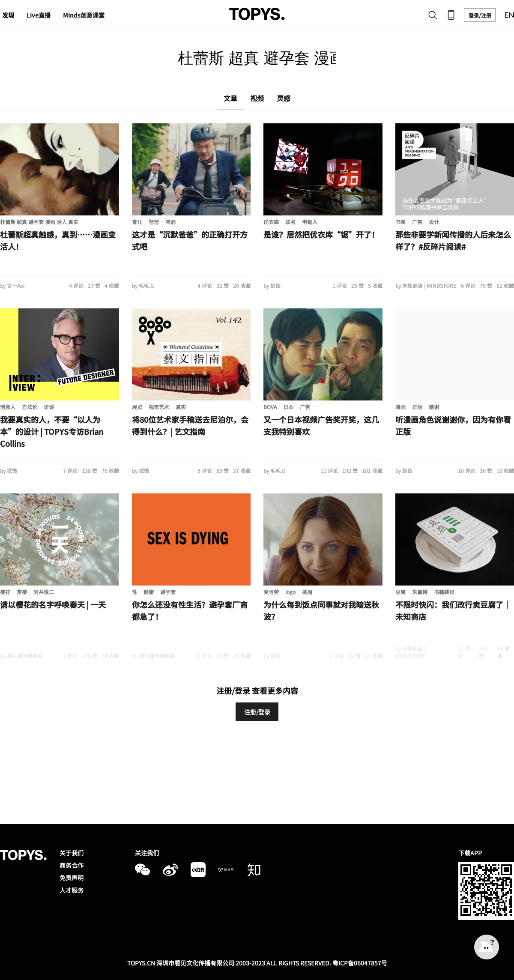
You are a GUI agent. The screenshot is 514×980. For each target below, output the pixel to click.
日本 (288, 407)
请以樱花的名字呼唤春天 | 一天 (53, 604)
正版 (417, 407)
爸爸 (154, 222)
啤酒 (170, 222)
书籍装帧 (444, 592)
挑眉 (307, 592)
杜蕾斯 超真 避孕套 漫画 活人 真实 (39, 222)
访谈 (49, 407)
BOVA (270, 407)
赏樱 (22, 592)
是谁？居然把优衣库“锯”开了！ (321, 234)
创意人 (8, 407)
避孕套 (168, 592)
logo (290, 592)
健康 (149, 592)
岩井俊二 (44, 592)
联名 (290, 222)
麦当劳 (271, 592)
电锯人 (310, 222)
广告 (417, 222)
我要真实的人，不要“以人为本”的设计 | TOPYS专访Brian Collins (52, 431)
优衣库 (271, 222)
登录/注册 (480, 15)
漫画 (400, 407)
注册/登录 (257, 712)
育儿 (137, 222)
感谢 (434, 407)
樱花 (5, 592)
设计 (434, 222)
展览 (137, 407)
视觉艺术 (159, 407)
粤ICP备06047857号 (360, 963)
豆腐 (400, 592)
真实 (181, 407)
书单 (400, 222)
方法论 (30, 407)
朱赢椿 (420, 592)
